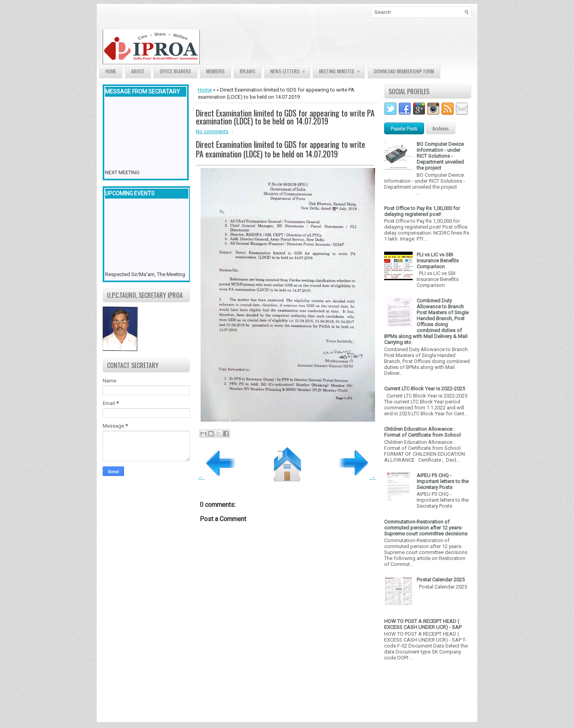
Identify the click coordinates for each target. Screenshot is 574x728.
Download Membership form (404, 71)
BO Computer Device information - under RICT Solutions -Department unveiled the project (440, 156)
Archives (441, 128)
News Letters (290, 70)
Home (111, 71)
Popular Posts (404, 128)
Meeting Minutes (342, 70)
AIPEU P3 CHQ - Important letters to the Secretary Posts (443, 481)
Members (215, 71)
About (138, 71)
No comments (212, 131)
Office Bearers (175, 71)
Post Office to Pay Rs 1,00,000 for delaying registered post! (422, 211)
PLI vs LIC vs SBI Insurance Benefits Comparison (438, 261)
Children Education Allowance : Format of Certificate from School (422, 432)
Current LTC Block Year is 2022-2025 (425, 389)
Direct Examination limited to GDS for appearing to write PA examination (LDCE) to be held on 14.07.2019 (285, 117)
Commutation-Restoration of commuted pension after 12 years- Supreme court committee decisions (426, 528)
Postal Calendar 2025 (441, 580)
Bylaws (248, 71)
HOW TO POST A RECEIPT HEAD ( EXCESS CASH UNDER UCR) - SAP (423, 624)
